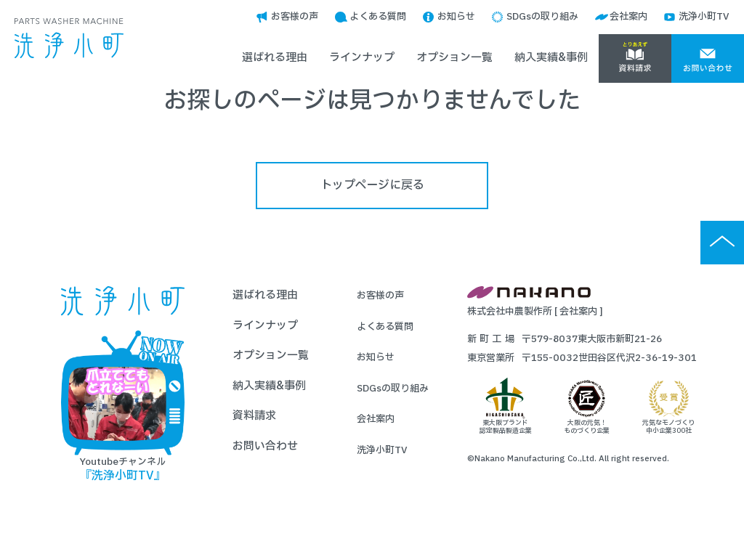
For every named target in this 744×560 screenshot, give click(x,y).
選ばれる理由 (275, 58)
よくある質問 (378, 17)
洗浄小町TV (704, 17)
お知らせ (456, 17)
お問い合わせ (265, 446)
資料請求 (254, 416)
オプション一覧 (454, 58)
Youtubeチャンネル (123, 407)
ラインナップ (362, 58)
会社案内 (628, 17)
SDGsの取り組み (542, 17)
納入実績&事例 (551, 58)
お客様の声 (295, 17)
